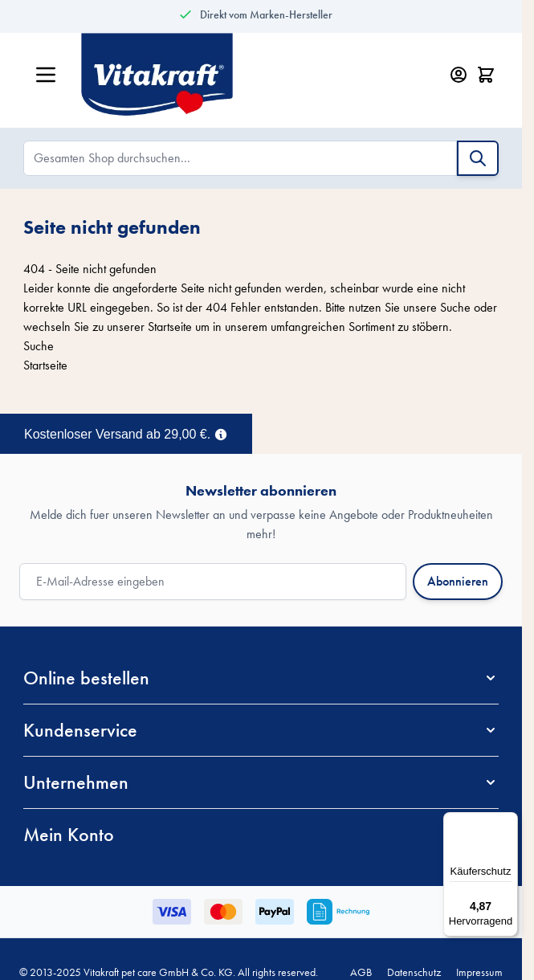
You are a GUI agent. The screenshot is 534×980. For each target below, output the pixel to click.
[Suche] (478, 158)
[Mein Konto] (459, 75)
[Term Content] (221, 433)
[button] (261, 678)
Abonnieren (458, 581)
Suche (455, 307)
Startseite (170, 327)
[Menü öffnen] (46, 75)
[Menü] (508, 822)
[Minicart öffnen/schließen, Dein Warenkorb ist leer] (486, 75)
